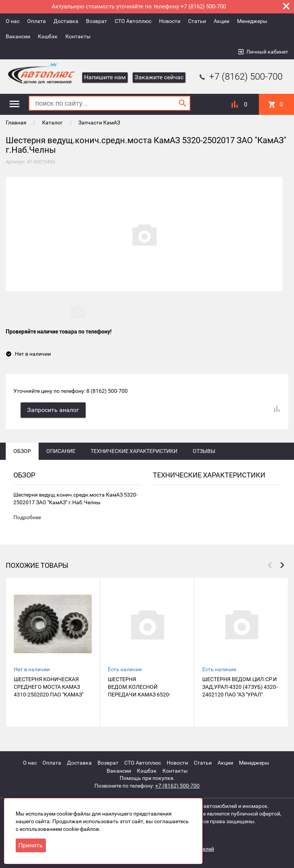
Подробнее (27, 518)
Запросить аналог (54, 410)
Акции (222, 21)
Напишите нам (105, 77)
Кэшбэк (48, 36)
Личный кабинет (267, 52)
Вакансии (18, 36)
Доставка (66, 21)
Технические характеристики (134, 451)
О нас (13, 21)
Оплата (37, 21)
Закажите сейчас (159, 77)
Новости (170, 21)
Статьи (197, 21)
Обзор (22, 451)
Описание (61, 451)
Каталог (52, 123)
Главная (16, 123)
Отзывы (204, 451)
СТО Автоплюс (133, 21)
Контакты (78, 36)
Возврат (97, 21)
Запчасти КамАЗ (99, 123)
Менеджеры (252, 21)
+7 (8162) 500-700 (240, 77)
